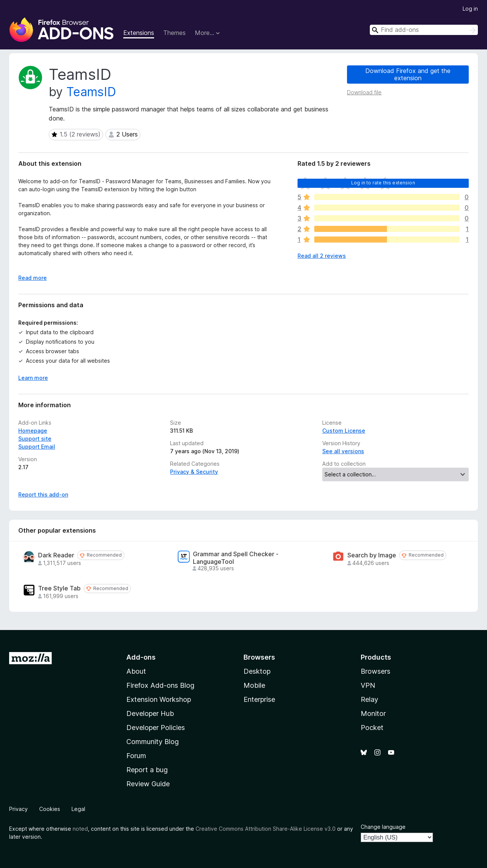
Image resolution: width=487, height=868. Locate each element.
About (136, 671)
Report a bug (147, 770)
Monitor (373, 713)
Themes (174, 33)
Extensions (139, 33)
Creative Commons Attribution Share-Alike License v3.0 (266, 829)
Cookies (50, 809)
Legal (78, 809)
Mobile (254, 685)
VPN (368, 685)
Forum (136, 756)
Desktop (257, 671)
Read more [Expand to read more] (33, 278)
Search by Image (372, 555)
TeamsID (91, 92)
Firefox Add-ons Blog (160, 685)
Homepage (33, 431)
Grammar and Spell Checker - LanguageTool (236, 558)
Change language (383, 827)
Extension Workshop (159, 699)
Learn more (33, 378)
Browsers (376, 671)
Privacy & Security (194, 472)
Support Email (37, 447)
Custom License (344, 431)
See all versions (343, 451)
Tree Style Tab (59, 588)
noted (80, 829)
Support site (35, 439)
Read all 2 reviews (322, 256)
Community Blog (153, 742)
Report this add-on (43, 494)
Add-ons (141, 657)
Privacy (18, 809)
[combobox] (424, 30)
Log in (470, 9)
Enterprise (259, 699)
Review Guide (148, 784)
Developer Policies (156, 728)
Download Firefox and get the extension (408, 74)
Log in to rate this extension (383, 183)
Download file (364, 92)
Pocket (372, 728)
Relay (369, 699)
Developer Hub (150, 713)
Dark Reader (56, 555)
